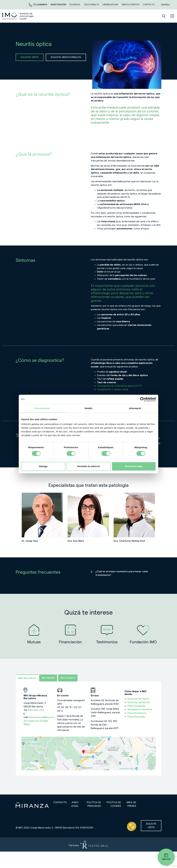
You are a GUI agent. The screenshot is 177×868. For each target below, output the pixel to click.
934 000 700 (36, 710)
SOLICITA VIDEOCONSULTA (66, 57)
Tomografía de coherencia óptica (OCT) (119, 386)
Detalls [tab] (88, 408)
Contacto (60, 802)
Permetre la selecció (88, 466)
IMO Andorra (68, 678)
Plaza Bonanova (137, 713)
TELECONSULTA (92, 5)
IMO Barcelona (27, 678)
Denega (43, 466)
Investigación (59, 5)
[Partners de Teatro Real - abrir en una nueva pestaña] (88, 844)
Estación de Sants (138, 699)
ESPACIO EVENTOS (131, 5)
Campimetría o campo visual (113, 389)
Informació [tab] (135, 408)
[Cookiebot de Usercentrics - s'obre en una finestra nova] (142, 399)
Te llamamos (38, 5)
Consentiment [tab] (42, 408)
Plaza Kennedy (136, 717)
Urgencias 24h (111, 5)
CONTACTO (149, 5)
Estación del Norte (139, 702)
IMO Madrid (48, 678)
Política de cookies (114, 804)
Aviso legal (75, 804)
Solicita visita (151, 826)
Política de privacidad (94, 804)
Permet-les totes (134, 466)
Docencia (75, 5)
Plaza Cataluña (136, 706)
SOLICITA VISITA (30, 57)
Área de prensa (131, 804)
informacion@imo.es (41, 717)
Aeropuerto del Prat (140, 710)
